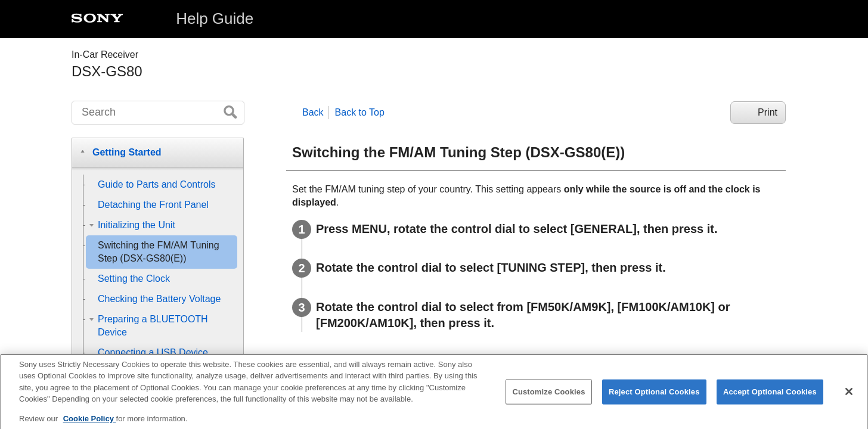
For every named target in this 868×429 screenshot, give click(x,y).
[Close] (849, 398)
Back (313, 112)
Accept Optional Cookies (770, 398)
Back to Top (360, 112)
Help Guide (215, 18)
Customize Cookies (548, 398)
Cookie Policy (90, 425)
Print (768, 112)
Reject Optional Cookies (654, 398)
